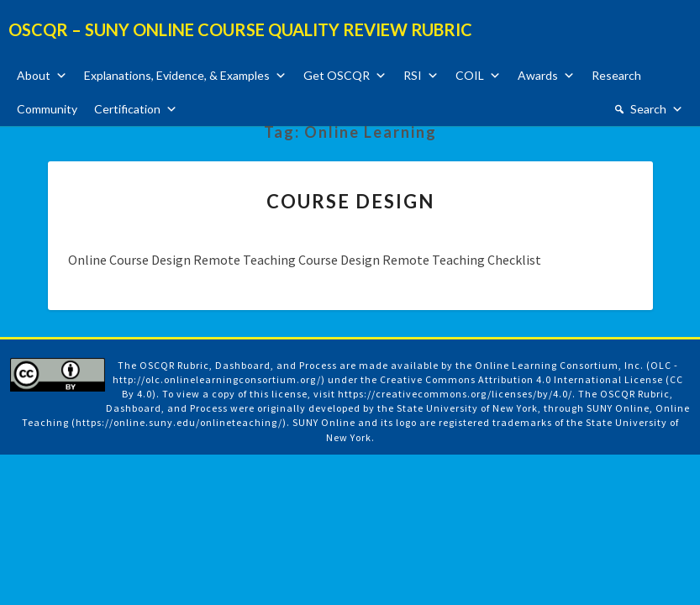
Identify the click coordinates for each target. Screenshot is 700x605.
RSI (413, 75)
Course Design (350, 201)
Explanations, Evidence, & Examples (177, 75)
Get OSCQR (337, 75)
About (34, 75)
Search (648, 109)
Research (616, 75)
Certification (127, 109)
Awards (538, 75)
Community (47, 109)
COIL (470, 75)
